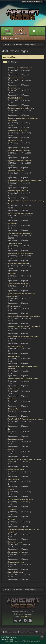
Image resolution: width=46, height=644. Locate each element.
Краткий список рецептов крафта (21, 213)
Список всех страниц (26, 38)
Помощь (40, 632)
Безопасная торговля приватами (21, 253)
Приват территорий (15, 78)
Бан (10, 429)
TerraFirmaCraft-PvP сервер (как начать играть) (26, 419)
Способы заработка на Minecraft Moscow (24, 379)
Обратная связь (10, 632)
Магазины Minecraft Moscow (19, 151)
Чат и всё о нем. (14, 389)
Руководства (21, 34)
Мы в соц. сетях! (14, 306)
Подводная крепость (16, 562)
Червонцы (12, 274)
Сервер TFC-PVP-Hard (16, 171)
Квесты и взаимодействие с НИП (21, 68)
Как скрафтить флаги (16, 469)
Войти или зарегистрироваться (32, 2)
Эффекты (12, 399)
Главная (8, 33)
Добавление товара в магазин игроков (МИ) (25, 181)
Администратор (14, 356)
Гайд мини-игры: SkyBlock (18, 130)
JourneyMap (13, 509)
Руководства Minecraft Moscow (20, 161)
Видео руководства (15, 439)
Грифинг (11, 449)
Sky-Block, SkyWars (15, 243)
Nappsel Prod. (26, 616)
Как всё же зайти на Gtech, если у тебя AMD (25, 459)
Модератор (12, 223)
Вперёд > (14, 62)
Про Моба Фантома (15, 572)
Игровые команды (15, 141)
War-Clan (11, 519)
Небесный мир (14, 479)
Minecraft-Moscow (15, 409)
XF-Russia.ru (11, 639)
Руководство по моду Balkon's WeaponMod (24, 326)
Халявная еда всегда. (16, 346)
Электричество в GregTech (18, 284)
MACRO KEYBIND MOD (16, 98)
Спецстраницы (9, 38)
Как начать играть (15, 542)
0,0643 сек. (14, 641)
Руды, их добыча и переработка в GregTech (24, 316)
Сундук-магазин (14, 88)
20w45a (11, 489)
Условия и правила (26, 632)
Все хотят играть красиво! (18, 191)
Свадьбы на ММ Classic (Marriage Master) (24, 336)
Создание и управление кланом (20, 233)
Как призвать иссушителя (18, 552)
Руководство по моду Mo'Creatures (21, 108)
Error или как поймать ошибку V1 (21, 499)
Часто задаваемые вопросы (19, 263)
